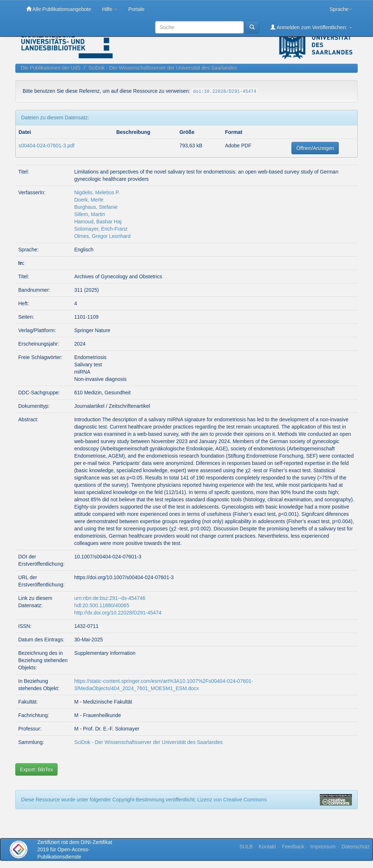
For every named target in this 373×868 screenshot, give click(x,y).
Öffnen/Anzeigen (315, 148)
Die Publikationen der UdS (51, 68)
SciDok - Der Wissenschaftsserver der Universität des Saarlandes (163, 68)
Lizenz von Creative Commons (232, 800)
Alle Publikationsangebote (59, 9)
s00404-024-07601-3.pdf (46, 146)
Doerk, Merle (89, 200)
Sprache (341, 9)
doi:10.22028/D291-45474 (225, 92)
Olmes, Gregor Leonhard (103, 236)
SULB (246, 847)
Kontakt (267, 847)
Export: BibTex (36, 769)
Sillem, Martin (90, 214)
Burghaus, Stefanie (96, 207)
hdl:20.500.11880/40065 (102, 605)
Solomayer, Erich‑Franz (101, 229)
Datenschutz (356, 847)
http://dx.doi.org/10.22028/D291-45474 (118, 613)
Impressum (323, 847)
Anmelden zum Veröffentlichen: (311, 27)
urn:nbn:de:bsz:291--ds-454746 (110, 598)
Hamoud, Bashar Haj (98, 222)
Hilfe (110, 9)
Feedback (293, 847)
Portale (136, 9)
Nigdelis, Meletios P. (97, 192)
